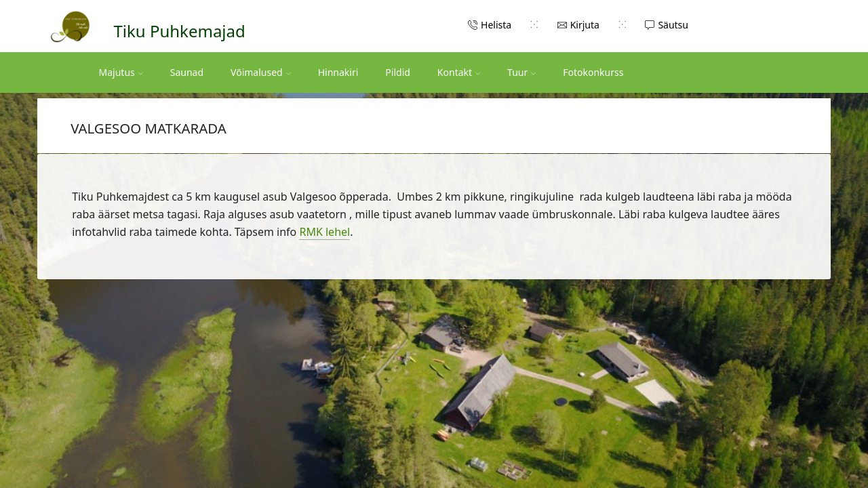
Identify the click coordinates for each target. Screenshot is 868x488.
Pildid (398, 72)
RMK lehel (324, 232)
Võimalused (261, 72)
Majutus (121, 72)
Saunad (187, 72)
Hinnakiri (338, 72)
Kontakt (459, 72)
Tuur (521, 72)
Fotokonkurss (593, 72)
